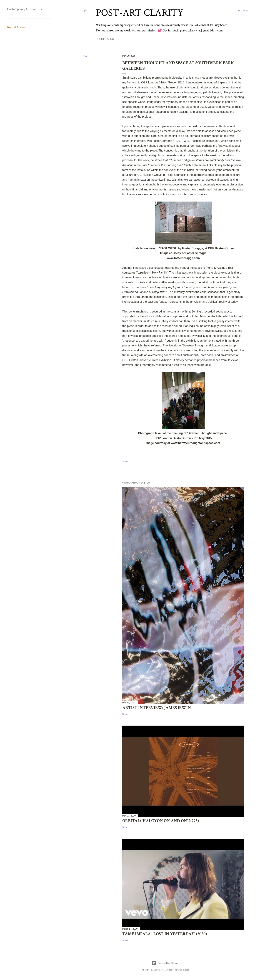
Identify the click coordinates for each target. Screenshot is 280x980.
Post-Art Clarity (140, 13)
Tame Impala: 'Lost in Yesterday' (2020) (165, 934)
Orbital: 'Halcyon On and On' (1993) (161, 821)
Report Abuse (16, 27)
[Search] (243, 11)
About (110, 39)
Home (100, 39)
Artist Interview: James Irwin (157, 708)
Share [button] (86, 56)
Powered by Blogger (165, 963)
